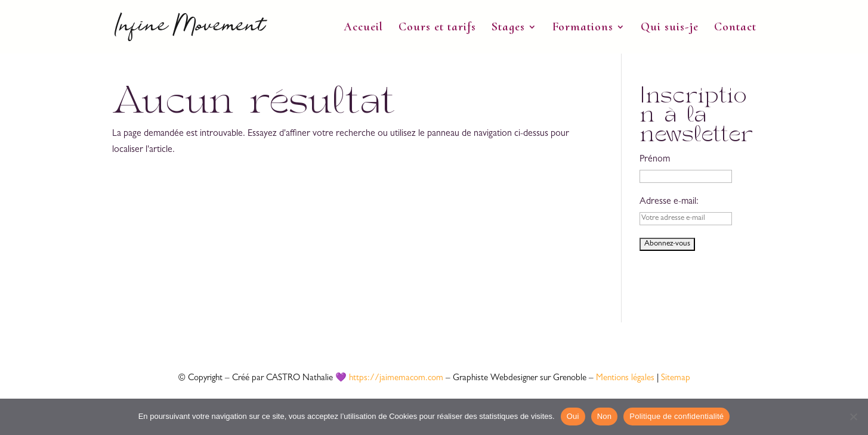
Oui (573, 416)
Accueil (363, 28)
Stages (508, 28)
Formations (583, 28)
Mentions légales (625, 379)
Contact (735, 28)
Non (605, 416)
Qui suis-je (670, 28)
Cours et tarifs (437, 28)
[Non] (853, 417)
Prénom (655, 160)
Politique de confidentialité (677, 416)
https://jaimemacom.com (396, 379)
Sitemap (676, 379)
